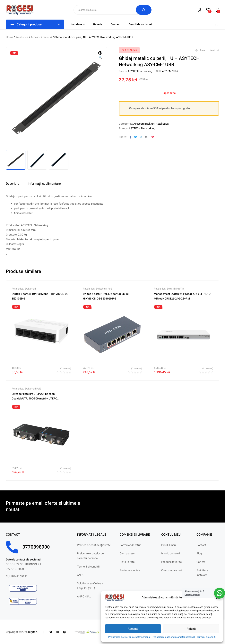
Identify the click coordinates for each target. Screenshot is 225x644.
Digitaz (33, 632)
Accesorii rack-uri (41, 37)
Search (144, 10)
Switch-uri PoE (104, 289)
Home (9, 37)
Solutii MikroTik (175, 289)
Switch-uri (30, 289)
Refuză (191, 629)
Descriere (13, 184)
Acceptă (133, 629)
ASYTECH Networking (140, 71)
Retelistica (22, 37)
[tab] (13, 184)
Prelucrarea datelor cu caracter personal (129, 637)
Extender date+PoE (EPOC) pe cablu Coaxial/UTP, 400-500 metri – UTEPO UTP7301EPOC (35, 399)
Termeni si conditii (206, 637)
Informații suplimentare (44, 184)
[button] (100, 55)
